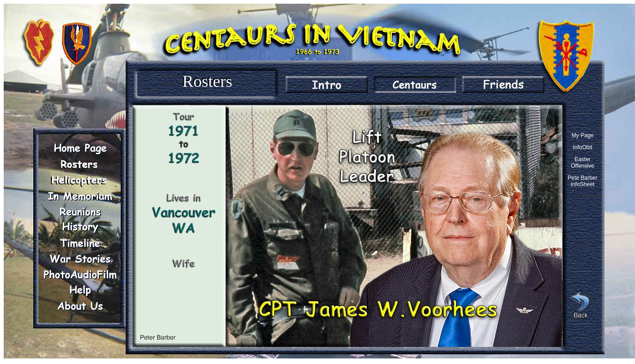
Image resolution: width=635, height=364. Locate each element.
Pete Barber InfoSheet (582, 181)
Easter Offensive (582, 163)
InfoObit (582, 147)
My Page (583, 135)
